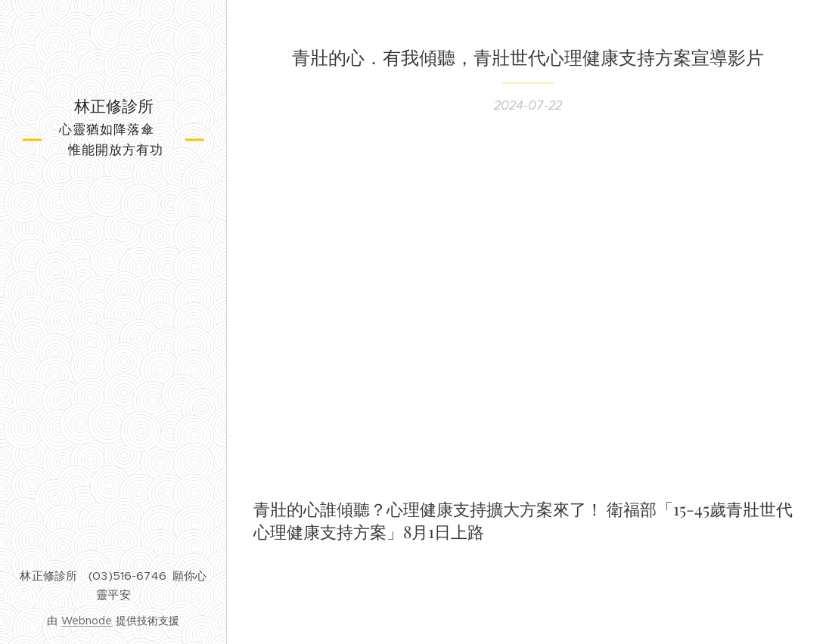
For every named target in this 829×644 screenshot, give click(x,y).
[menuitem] (113, 244)
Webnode (87, 621)
